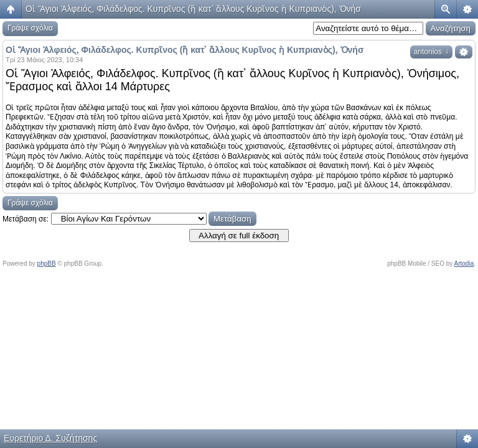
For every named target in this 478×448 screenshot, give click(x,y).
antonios (431, 52)
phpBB (47, 264)
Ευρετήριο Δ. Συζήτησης (50, 438)
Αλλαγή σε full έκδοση (239, 236)
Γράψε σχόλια (30, 28)
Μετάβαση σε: (26, 219)
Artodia (464, 264)
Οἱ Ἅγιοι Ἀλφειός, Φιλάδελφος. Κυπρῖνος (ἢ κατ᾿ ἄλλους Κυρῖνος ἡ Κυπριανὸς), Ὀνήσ (193, 9)
